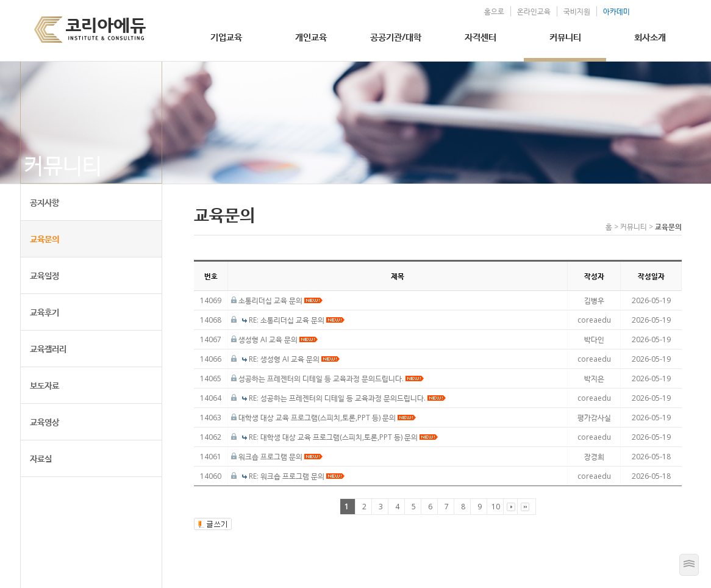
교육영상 (45, 422)
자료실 (41, 458)
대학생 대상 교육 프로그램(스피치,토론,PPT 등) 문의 (327, 418)
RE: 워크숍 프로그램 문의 (297, 476)
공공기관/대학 (396, 37)
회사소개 (650, 37)
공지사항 (45, 202)
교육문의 (45, 239)
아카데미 (616, 11)
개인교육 (311, 37)
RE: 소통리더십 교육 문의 (297, 320)
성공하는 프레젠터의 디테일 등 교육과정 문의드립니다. (331, 378)
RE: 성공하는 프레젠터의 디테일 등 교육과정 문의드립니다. (347, 398)
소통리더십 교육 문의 (280, 300)
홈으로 (494, 11)
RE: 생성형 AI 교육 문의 (294, 359)
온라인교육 (534, 11)
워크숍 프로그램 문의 (280, 457)
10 (496, 507)
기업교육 (226, 37)
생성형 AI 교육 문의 (278, 339)
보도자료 (45, 385)
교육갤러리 (48, 349)
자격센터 (481, 37)
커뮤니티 (565, 37)
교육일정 (45, 275)
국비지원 (577, 11)
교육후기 (45, 312)
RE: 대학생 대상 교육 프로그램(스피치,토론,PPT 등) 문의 (343, 437)
